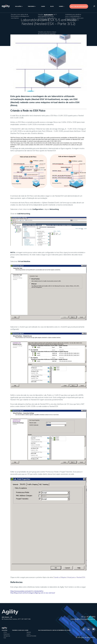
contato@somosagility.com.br (83, 619)
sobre (61, 6)
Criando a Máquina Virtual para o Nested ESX (69, 577)
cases (43, 6)
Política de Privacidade (31, 636)
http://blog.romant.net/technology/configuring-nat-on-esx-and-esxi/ (33, 593)
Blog (52, 6)
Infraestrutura (7, 634)
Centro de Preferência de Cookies (61, 630)
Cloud (5, 638)
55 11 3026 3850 (88, 617)
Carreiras (29, 634)
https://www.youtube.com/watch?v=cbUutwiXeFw (27, 591)
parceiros (31, 6)
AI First (5, 632)
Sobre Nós (29, 632)
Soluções (18, 6)
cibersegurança (7, 636)
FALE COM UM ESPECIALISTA (79, 6)
